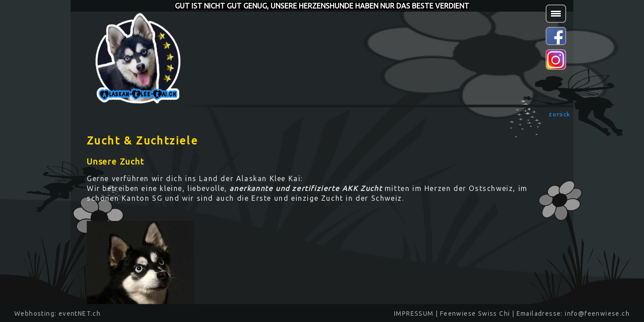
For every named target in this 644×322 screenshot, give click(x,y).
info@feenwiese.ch (597, 314)
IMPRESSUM (414, 314)
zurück (560, 114)
